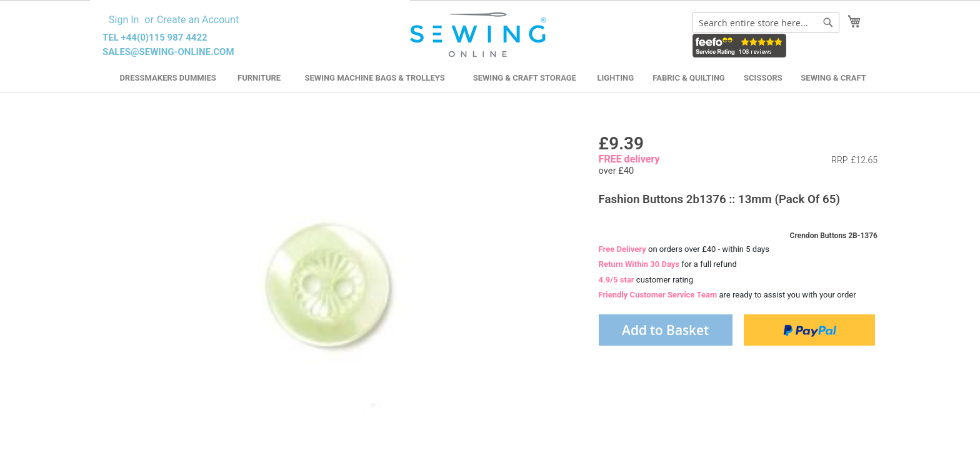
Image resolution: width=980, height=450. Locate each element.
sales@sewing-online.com (168, 52)
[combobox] (766, 22)
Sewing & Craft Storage (525, 78)
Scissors (763, 78)
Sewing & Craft (833, 78)
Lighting (616, 78)
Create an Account (198, 20)
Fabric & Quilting (688, 78)
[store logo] (480, 35)
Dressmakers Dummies (167, 78)
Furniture (259, 78)
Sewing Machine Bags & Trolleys (374, 78)
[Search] (828, 22)
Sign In (124, 20)
